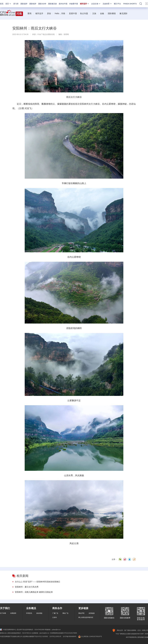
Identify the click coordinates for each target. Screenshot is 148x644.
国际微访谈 (52, 4)
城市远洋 (85, 4)
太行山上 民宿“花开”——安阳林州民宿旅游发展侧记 (37, 582)
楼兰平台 (117, 4)
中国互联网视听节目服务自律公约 (11, 636)
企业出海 (96, 4)
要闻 (29, 13)
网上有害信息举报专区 (86, 617)
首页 (2, 4)
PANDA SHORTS (130, 4)
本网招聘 (13, 613)
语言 (8, 4)
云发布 (55, 617)
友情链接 (92, 613)
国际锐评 (33, 4)
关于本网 (3, 613)
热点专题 (84, 13)
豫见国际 (123, 13)
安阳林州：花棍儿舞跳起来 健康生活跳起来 (34, 592)
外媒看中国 (74, 4)
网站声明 (81, 613)
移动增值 (39, 613)
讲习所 (16, 4)
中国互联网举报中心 (8, 630)
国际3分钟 (42, 4)
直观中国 (73, 13)
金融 (102, 13)
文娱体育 (107, 4)
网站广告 (65, 613)
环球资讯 (29, 613)
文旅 (94, 13)
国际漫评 (24, 4)
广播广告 (55, 613)
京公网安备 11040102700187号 (90, 636)
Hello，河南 (60, 13)
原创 (49, 13)
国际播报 (112, 13)
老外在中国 (63, 4)
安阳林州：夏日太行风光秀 (27, 587)
